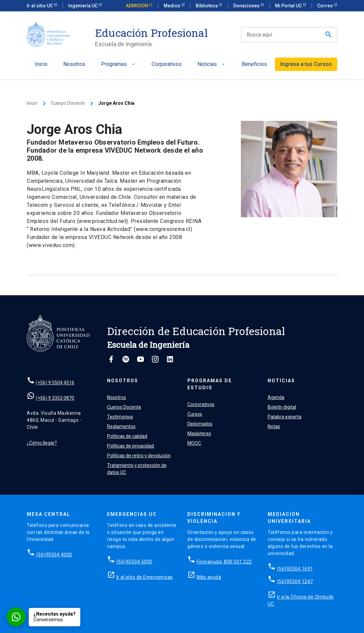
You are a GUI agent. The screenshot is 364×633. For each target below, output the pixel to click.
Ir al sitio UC (40, 6)
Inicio (41, 64)
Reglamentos (121, 426)
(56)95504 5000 (134, 562)
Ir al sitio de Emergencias (145, 577)
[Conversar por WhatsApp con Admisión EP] (43, 617)
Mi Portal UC (289, 6)
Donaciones (247, 6)
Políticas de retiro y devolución (139, 456)
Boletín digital (282, 407)
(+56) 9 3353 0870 (55, 398)
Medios (172, 6)
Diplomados (200, 424)
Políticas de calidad (127, 436)
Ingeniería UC (83, 6)
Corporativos (167, 64)
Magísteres (199, 433)
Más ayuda (209, 577)
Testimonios (120, 417)
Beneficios (254, 64)
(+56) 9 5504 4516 (55, 383)
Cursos (195, 414)
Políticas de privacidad (130, 446)
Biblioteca (207, 6)
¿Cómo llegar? (42, 443)
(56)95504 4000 (54, 555)
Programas (119, 64)
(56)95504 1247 (295, 581)
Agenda (276, 397)
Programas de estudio (210, 384)
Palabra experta (285, 417)
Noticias (212, 64)
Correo (326, 6)
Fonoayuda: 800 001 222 (224, 562)
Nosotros (74, 64)
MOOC (194, 443)
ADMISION (138, 6)
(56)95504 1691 (295, 569)
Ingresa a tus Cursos (306, 64)
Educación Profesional (151, 33)
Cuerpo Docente (68, 103)
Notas (274, 426)
